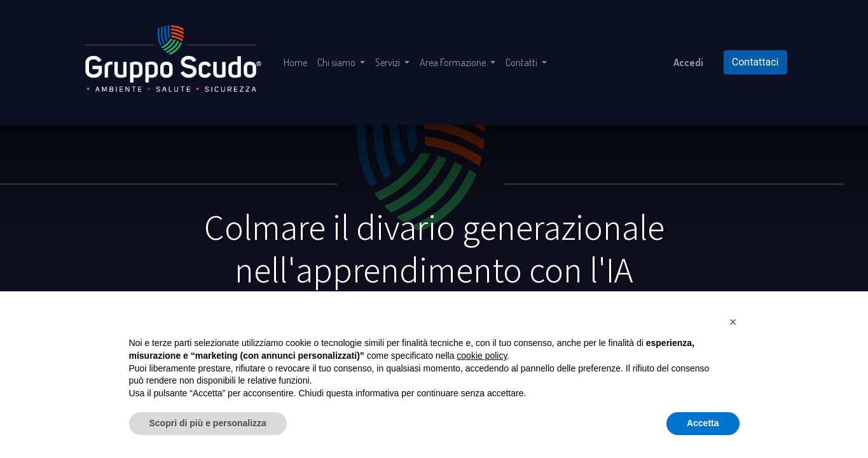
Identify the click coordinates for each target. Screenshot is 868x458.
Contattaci (755, 62)
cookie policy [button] (482, 356)
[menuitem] (295, 62)
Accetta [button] (703, 423)
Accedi (688, 62)
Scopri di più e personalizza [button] (208, 423)
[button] (733, 322)
